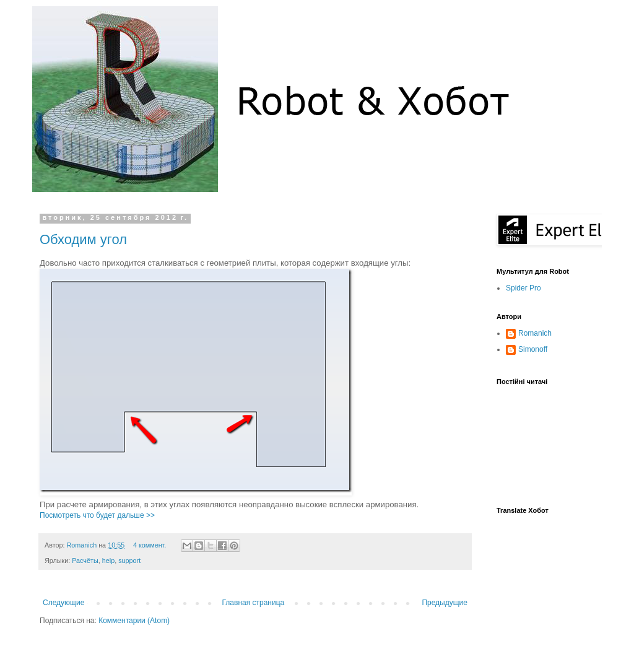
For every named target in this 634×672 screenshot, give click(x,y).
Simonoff (533, 349)
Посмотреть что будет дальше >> (97, 515)
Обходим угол (83, 239)
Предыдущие (445, 603)
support (129, 561)
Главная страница (254, 603)
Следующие (63, 603)
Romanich (83, 545)
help (108, 561)
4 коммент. (150, 545)
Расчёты (85, 561)
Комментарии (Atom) (134, 621)
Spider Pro (523, 288)
